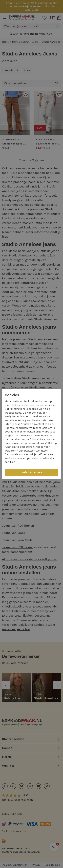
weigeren (10, 451)
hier (41, 439)
